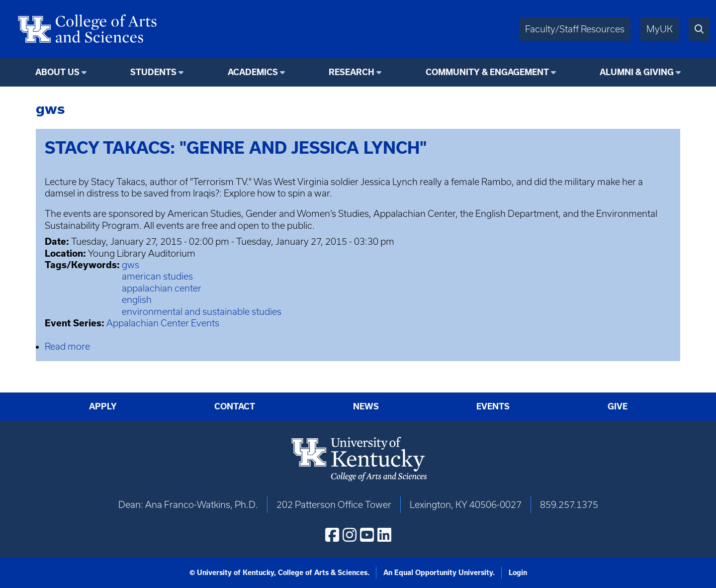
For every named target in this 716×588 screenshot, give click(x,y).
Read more (67, 346)
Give (618, 406)
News (366, 406)
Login (518, 573)
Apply (103, 406)
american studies (157, 276)
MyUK (660, 29)
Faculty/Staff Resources (575, 29)
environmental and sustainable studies (202, 312)
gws (131, 265)
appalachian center (162, 288)
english (137, 300)
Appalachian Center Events (163, 323)
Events (493, 406)
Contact (235, 406)
